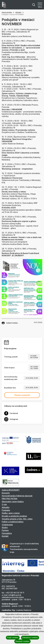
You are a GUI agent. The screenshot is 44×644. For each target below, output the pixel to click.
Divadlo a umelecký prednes (14, 516)
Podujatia (6, 510)
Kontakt (5, 536)
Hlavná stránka (7, 12)
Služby (5, 527)
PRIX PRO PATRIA (10, 499)
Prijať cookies (13, 638)
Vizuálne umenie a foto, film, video (17, 519)
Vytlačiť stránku (10, 323)
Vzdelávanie (7, 525)
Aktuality (18, 12)
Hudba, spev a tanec (11, 513)
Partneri (5, 530)
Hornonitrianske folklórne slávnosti (17, 496)
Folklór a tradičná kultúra (13, 522)
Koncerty (6, 493)
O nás (4, 504)
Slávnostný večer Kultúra (13, 502)
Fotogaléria (7, 533)
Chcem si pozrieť (22, 395)
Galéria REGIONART (11, 490)
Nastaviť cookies (22, 641)
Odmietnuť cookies (30, 638)
